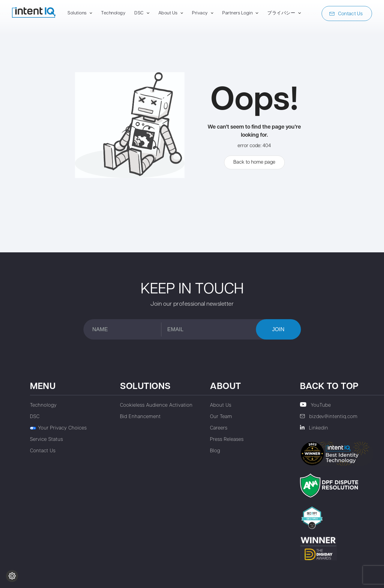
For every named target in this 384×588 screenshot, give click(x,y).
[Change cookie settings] (12, 576)
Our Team (221, 417)
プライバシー (281, 13)
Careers (219, 428)
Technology (113, 13)
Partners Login (237, 13)
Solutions (77, 13)
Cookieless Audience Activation (156, 405)
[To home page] (34, 16)
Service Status (46, 440)
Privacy (200, 13)
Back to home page (254, 162)
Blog (215, 451)
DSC (139, 13)
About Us (168, 13)
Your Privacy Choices (58, 428)
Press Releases (227, 440)
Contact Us (346, 14)
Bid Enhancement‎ (140, 417)
